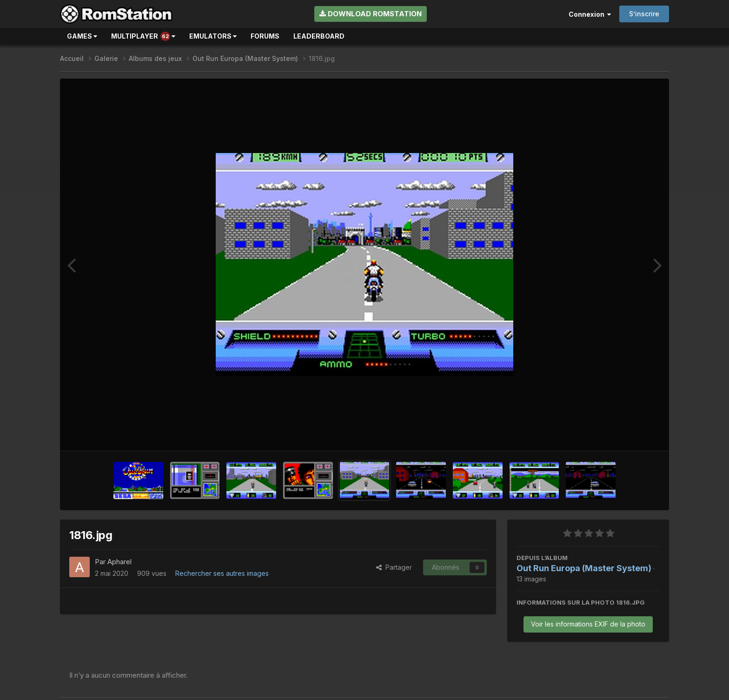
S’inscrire (644, 14)
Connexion (590, 14)
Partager (394, 567)
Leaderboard (319, 36)
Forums (265, 36)
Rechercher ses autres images (222, 573)
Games (82, 36)
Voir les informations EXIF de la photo (588, 624)
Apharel (119, 562)
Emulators (213, 36)
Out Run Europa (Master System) (584, 568)
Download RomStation (371, 14)
